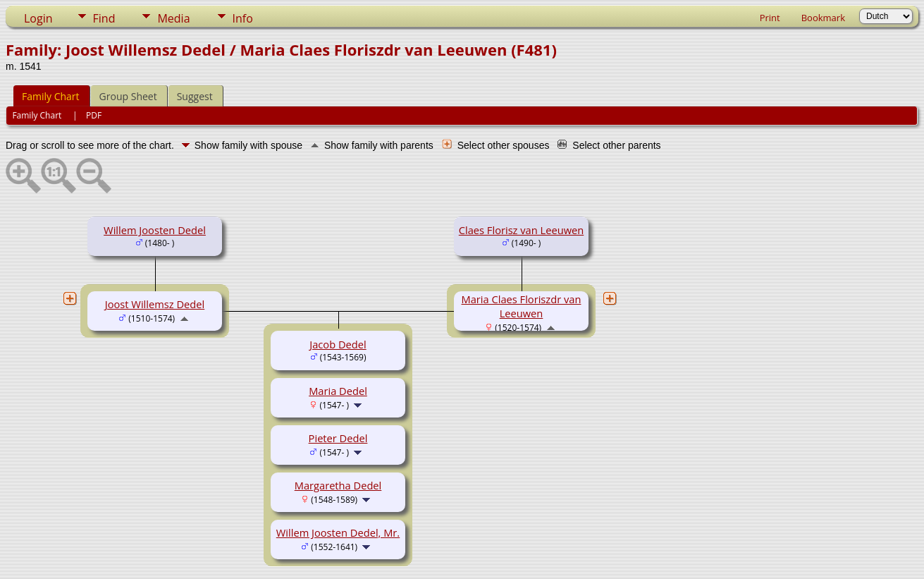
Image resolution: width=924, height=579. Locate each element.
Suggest (195, 96)
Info (243, 18)
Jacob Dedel (338, 344)
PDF (94, 115)
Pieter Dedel (338, 438)
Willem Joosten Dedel (155, 230)
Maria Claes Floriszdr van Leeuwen (522, 306)
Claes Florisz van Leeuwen (521, 230)
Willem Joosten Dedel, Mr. (338, 532)
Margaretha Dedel (338, 485)
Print (770, 18)
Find (104, 18)
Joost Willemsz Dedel (155, 304)
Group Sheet (128, 96)
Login (38, 18)
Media (173, 18)
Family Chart (51, 96)
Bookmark (823, 18)
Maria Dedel (338, 391)
